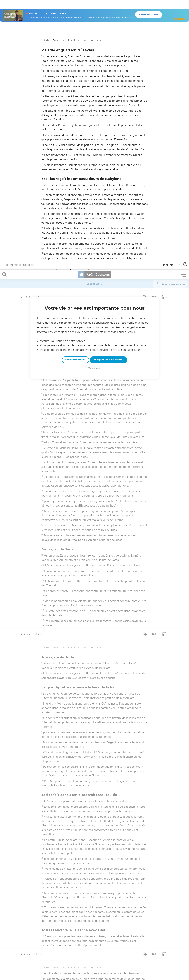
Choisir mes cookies (75, 90)
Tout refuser (94, 98)
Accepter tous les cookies (109, 90)
